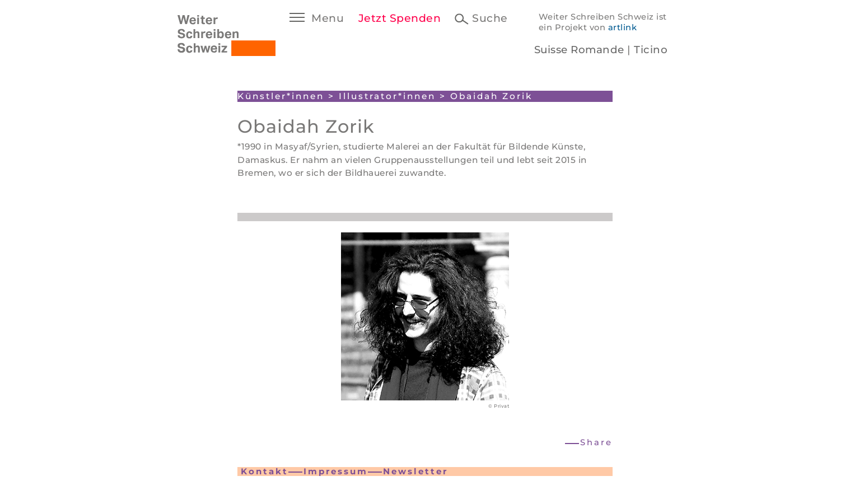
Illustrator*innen (387, 96)
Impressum (336, 471)
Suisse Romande (579, 50)
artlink (623, 27)
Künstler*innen (281, 96)
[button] (589, 443)
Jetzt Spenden (400, 18)
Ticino (651, 50)
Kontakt (265, 471)
